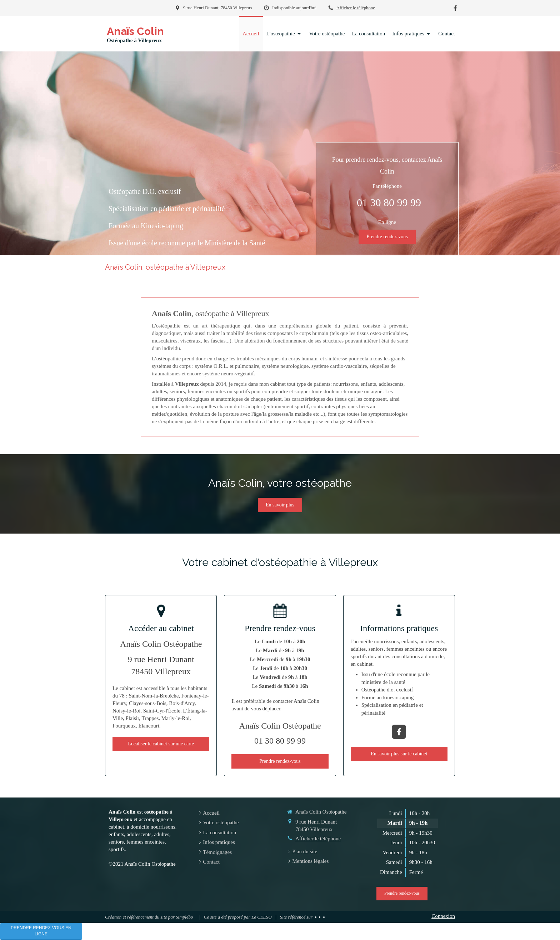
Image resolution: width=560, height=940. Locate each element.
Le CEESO (262, 917)
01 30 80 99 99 (389, 202)
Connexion (443, 916)
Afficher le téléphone (356, 8)
